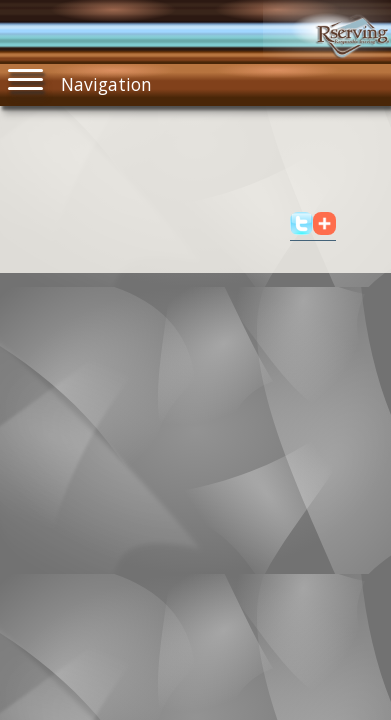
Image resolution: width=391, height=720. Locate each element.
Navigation (80, 80)
